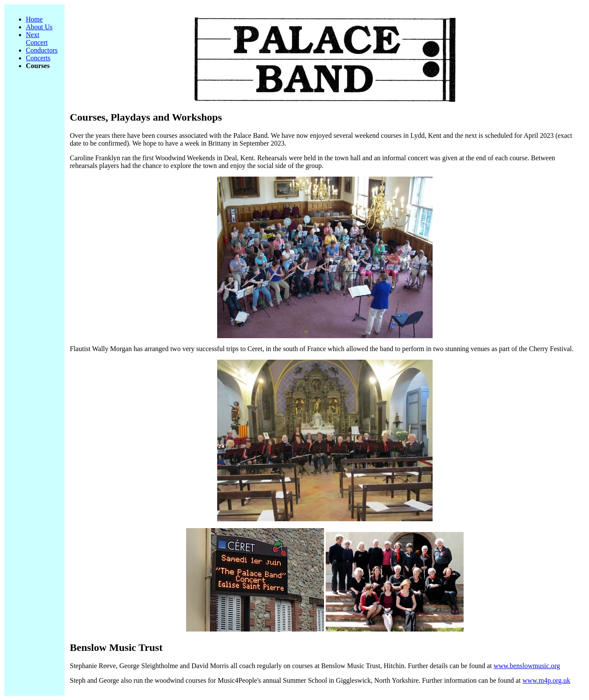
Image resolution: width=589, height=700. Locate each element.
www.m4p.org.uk (546, 680)
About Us (39, 27)
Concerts (38, 58)
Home (34, 19)
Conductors (42, 50)
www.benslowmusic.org (527, 666)
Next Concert (37, 39)
